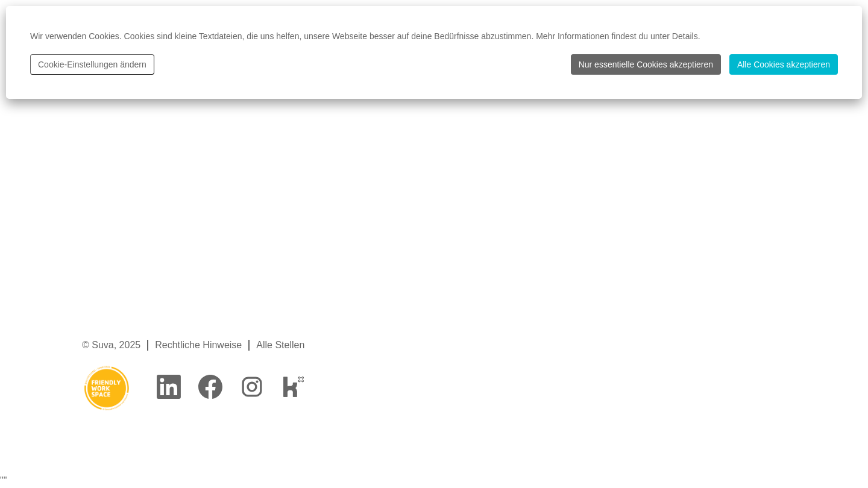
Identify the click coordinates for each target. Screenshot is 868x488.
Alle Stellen (280, 345)
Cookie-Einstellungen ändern (92, 64)
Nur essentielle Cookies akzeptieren (646, 64)
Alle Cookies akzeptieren (784, 64)
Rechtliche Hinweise (198, 345)
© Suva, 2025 (111, 345)
